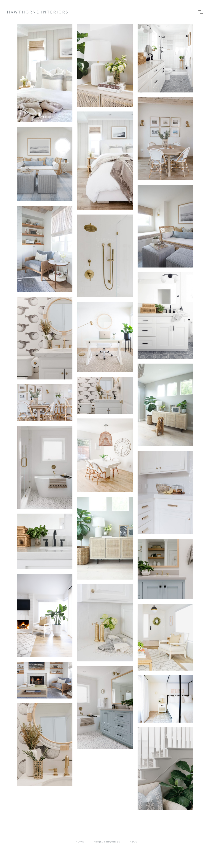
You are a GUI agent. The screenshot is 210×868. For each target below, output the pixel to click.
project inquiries (107, 842)
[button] (201, 12)
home (80, 842)
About (134, 842)
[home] (37, 12)
